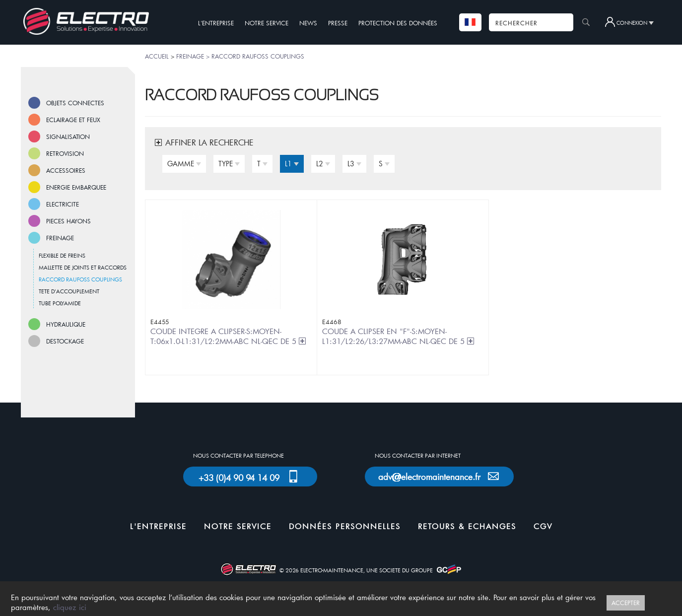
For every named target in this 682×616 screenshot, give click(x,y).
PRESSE (338, 23)
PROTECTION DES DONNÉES (398, 23)
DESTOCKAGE (65, 341)
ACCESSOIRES (66, 170)
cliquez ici (70, 607)
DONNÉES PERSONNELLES (345, 526)
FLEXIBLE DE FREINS (62, 255)
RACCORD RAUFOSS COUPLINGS (80, 279)
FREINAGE (60, 238)
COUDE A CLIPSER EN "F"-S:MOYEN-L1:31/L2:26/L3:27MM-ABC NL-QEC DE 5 (399, 336)
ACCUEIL (157, 56)
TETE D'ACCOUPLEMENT (69, 291)
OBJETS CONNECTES (75, 103)
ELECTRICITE (63, 204)
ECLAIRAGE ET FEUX (73, 120)
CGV (543, 526)
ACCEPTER (626, 603)
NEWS (308, 23)
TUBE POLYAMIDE (60, 303)
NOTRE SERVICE (267, 23)
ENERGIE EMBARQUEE (76, 187)
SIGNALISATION (68, 137)
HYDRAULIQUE (66, 324)
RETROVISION (65, 153)
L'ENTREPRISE (216, 23)
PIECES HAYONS (68, 221)
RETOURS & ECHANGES (467, 526)
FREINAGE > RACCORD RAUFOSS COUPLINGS (240, 56)
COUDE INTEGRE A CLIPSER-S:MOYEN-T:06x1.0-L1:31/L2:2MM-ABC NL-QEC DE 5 (229, 336)
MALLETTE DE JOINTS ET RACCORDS (83, 267)
